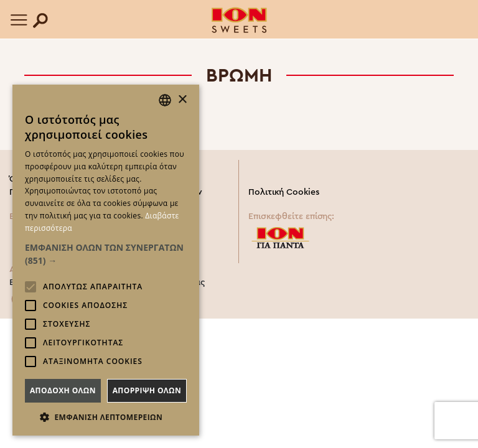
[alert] (106, 260)
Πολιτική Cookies (284, 192)
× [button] (182, 100)
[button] (106, 254)
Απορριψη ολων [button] (147, 390)
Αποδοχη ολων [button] (63, 390)
